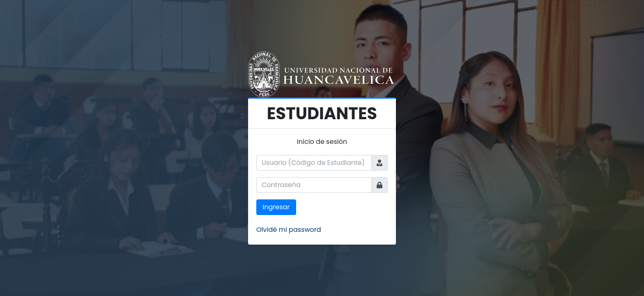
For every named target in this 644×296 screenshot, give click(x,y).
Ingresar (276, 207)
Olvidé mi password (289, 230)
